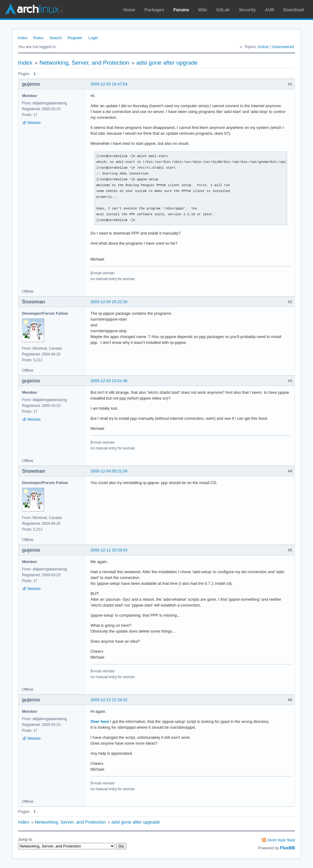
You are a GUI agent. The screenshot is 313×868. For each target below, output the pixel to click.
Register (75, 38)
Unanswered (283, 47)
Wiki (203, 10)
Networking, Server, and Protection (84, 63)
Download (294, 10)
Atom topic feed (281, 840)
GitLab (223, 10)
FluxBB (287, 848)
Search (55, 38)
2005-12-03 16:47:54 (109, 84)
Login (93, 38)
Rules (38, 38)
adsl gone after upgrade (167, 63)
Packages (155, 10)
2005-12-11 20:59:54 (109, 550)
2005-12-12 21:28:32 (109, 700)
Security (247, 10)
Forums (181, 10)
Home (129, 10)
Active (263, 47)
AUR (270, 10)
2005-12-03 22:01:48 (109, 381)
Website (34, 123)
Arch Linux (34, 9)
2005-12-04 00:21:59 (109, 471)
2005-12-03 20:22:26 (109, 302)
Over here (100, 721)
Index (23, 38)
